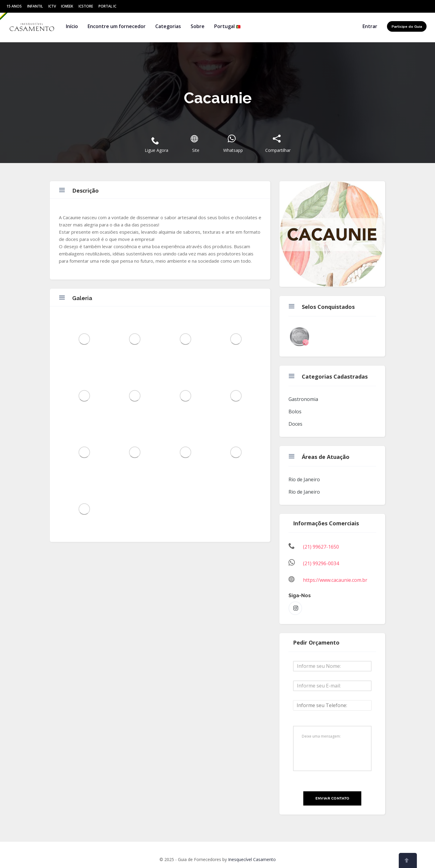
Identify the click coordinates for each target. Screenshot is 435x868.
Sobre (198, 26)
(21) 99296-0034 (321, 563)
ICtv (52, 6)
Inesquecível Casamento (252, 859)
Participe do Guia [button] (407, 27)
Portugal (227, 26)
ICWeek (67, 6)
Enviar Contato (332, 798)
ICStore (86, 6)
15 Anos (14, 6)
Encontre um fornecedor (117, 26)
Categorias (168, 26)
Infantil (35, 6)
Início (72, 26)
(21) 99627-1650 (321, 547)
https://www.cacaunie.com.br (335, 580)
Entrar (370, 26)
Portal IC (107, 6)
